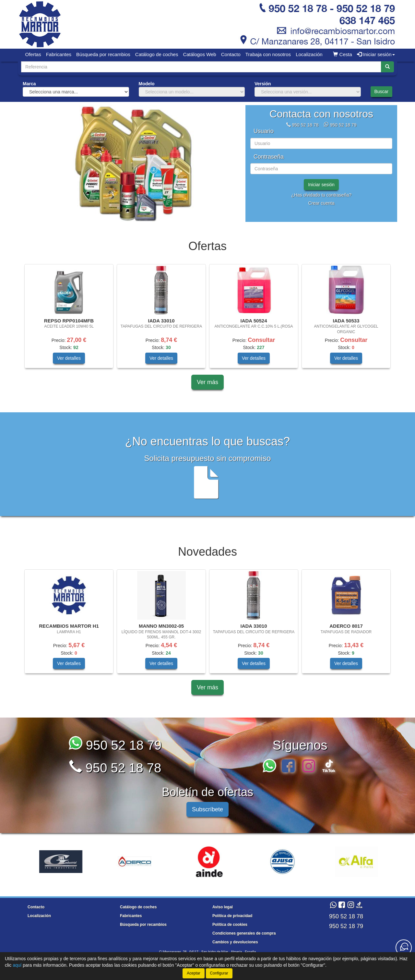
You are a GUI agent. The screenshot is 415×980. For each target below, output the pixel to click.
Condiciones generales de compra (244, 933)
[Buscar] (387, 67)
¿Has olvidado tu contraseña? (321, 195)
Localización (309, 54)
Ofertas (33, 54)
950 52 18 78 (305, 125)
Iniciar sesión (321, 185)
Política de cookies (230, 925)
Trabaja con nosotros (268, 54)
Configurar (219, 973)
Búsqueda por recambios (103, 54)
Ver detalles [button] (69, 358)
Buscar (381, 91)
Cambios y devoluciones (235, 942)
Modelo (147, 84)
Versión (263, 84)
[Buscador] (201, 67)
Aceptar (193, 973)
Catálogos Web (199, 54)
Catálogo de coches (157, 54)
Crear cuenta (321, 203)
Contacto (231, 54)
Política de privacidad (232, 916)
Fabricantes (59, 54)
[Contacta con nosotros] (404, 948)
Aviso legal (223, 907)
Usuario (264, 131)
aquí (17, 965)
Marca (29, 84)
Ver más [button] (207, 382)
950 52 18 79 (343, 125)
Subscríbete (207, 809)
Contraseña (269, 157)
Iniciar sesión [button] (376, 54)
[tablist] (131, 163)
